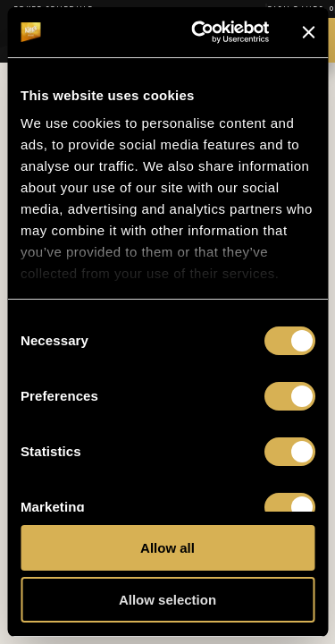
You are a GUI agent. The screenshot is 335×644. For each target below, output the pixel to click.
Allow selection (167, 600)
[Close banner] (308, 32)
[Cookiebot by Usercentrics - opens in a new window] (200, 32)
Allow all (167, 548)
